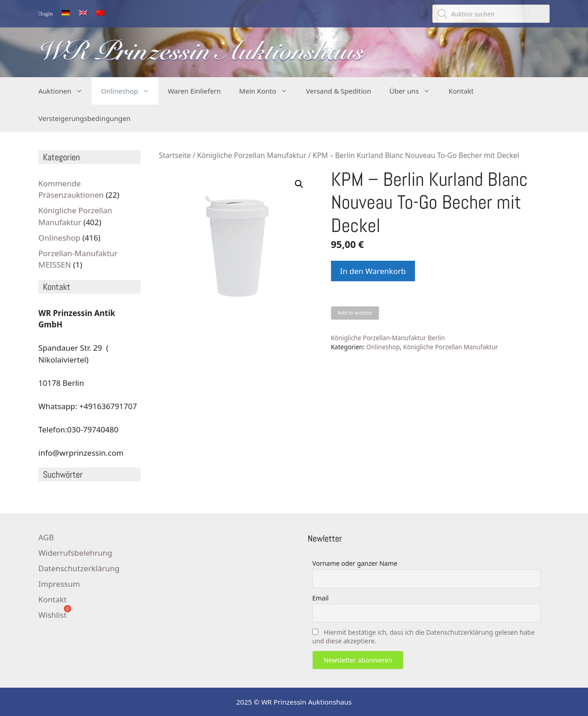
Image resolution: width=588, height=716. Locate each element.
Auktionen (65, 91)
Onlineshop (130, 91)
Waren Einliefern (194, 91)
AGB (46, 537)
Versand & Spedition (339, 91)
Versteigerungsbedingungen (84, 118)
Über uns (414, 91)
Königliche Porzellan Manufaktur (252, 155)
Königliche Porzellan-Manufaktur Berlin (388, 338)
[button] (299, 184)
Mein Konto (268, 91)
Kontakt (461, 91)
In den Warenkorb (373, 271)
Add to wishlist (354, 313)
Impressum (59, 584)
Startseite (175, 155)
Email (320, 598)
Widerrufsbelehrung (75, 553)
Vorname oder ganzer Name (355, 563)
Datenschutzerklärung (79, 568)
